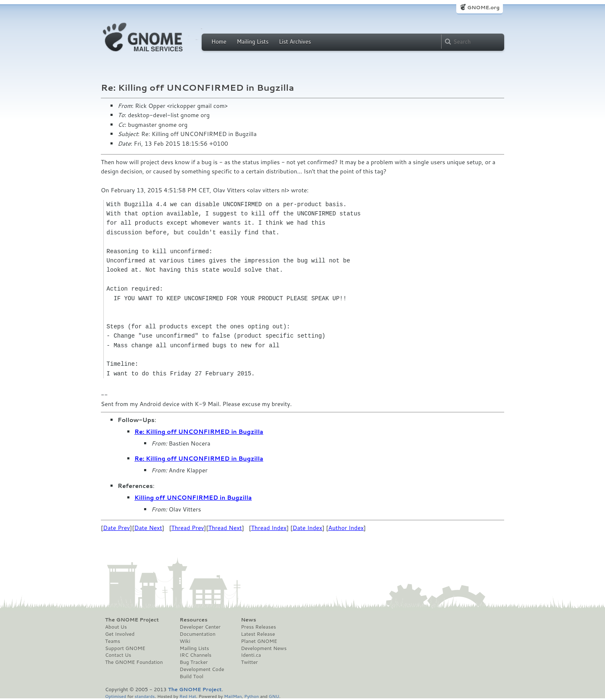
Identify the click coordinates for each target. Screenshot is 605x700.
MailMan (233, 696)
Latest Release (258, 634)
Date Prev (116, 528)
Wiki (185, 641)
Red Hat (188, 696)
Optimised (116, 696)
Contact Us (118, 655)
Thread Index (269, 528)
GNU (274, 696)
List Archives (295, 42)
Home (219, 42)
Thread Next (225, 528)
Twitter (249, 662)
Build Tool (192, 676)
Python (251, 696)
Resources (194, 620)
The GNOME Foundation (134, 662)
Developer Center (200, 627)
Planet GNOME (259, 641)
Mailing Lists (253, 42)
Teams (113, 641)
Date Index (307, 528)
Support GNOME (125, 648)
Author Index (346, 528)
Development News (264, 648)
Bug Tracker (194, 662)
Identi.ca (251, 655)
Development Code (202, 669)
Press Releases (258, 627)
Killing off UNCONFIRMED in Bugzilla (193, 498)
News (248, 620)
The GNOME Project (132, 620)
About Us (116, 627)
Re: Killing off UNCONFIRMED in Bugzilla (199, 432)
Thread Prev (188, 528)
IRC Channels (196, 655)
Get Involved (120, 634)
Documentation (198, 634)
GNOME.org (483, 7)
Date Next (148, 528)
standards (145, 696)
